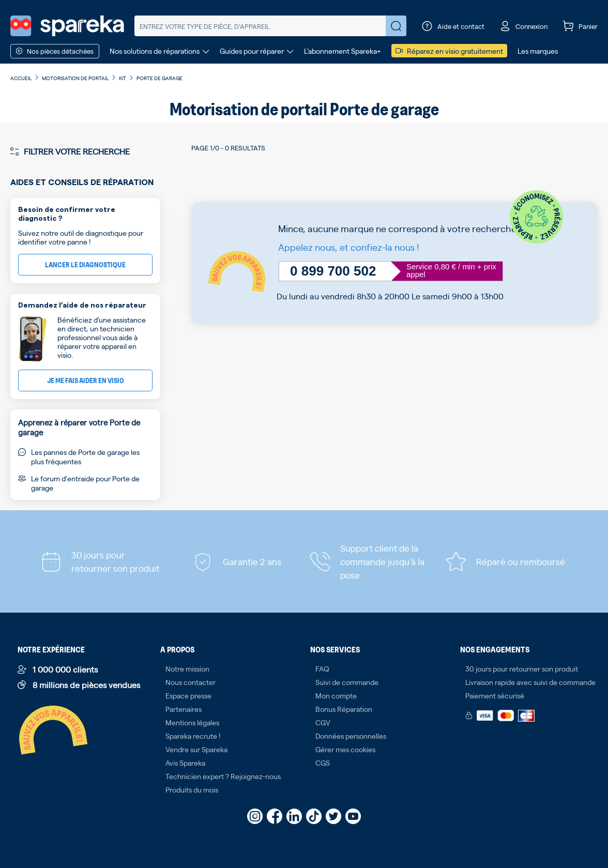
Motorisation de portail (75, 78)
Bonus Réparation (344, 709)
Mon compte (336, 695)
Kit (123, 78)
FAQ (322, 668)
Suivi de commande (347, 682)
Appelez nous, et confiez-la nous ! (349, 247)
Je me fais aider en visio (86, 380)
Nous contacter (191, 682)
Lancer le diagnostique (85, 264)
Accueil (21, 78)
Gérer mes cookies (345, 749)
